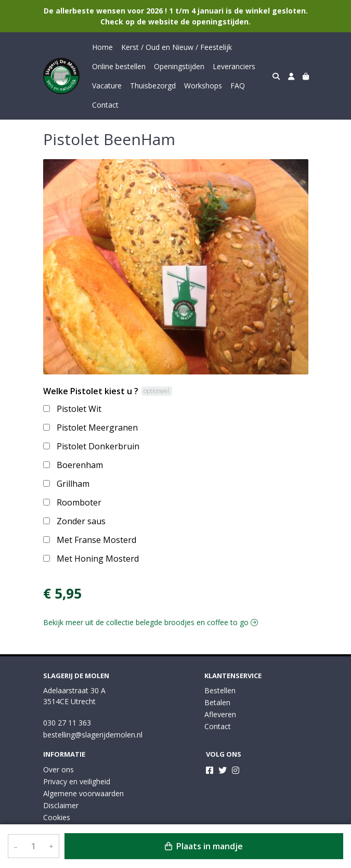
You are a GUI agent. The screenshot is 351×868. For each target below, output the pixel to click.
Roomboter (79, 502)
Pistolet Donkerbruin (98, 446)
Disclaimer (61, 805)
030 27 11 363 (67, 723)
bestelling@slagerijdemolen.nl (93, 735)
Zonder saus (81, 521)
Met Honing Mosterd (98, 559)
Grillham (73, 484)
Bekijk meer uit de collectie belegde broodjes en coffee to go (151, 622)
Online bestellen (119, 66)
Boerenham (80, 465)
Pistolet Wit (79, 409)
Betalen (217, 702)
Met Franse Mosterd (96, 540)
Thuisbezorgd (153, 86)
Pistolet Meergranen (97, 427)
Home (102, 47)
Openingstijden (179, 66)
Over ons (58, 769)
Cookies (57, 817)
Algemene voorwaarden (83, 793)
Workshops (203, 86)
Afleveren (220, 714)
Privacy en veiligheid (77, 781)
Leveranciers (234, 66)
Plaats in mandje (204, 846)
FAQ (238, 86)
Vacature (107, 86)
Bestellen (220, 690)
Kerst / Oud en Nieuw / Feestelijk (177, 47)
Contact (105, 105)
